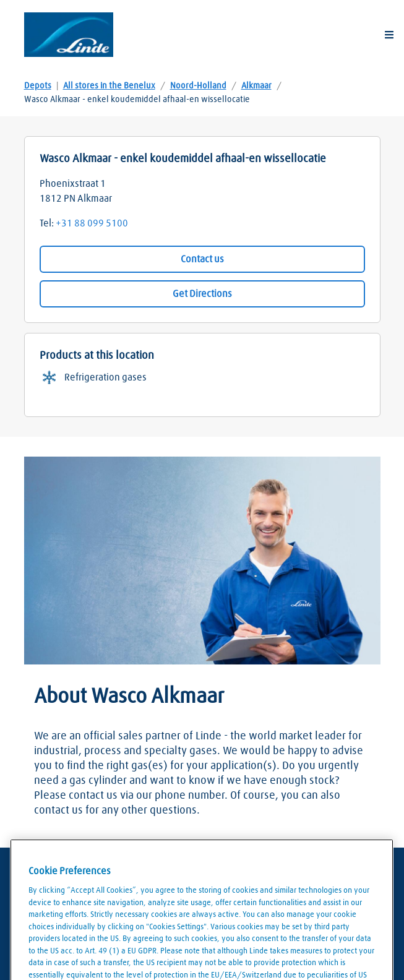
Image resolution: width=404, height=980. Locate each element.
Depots (38, 86)
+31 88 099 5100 (92, 223)
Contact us (202, 259)
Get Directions (202, 294)
